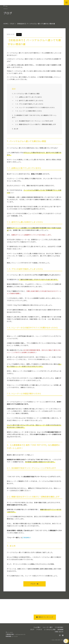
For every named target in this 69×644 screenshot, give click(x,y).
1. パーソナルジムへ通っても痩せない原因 (26, 94)
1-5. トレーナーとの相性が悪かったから (29, 111)
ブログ (19, 35)
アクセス (39, 630)
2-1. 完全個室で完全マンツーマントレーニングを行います (34, 121)
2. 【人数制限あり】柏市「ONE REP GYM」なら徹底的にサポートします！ (34, 116)
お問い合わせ (59, 632)
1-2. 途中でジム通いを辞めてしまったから (29, 101)
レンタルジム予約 (50, 630)
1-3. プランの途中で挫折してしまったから (29, 104)
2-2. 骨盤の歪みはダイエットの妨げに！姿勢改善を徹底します (36, 124)
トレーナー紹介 (48, 627)
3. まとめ (15, 129)
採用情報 (60, 630)
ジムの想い (37, 627)
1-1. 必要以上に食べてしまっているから (29, 97)
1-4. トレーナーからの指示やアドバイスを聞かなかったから (35, 108)
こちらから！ (27, 538)
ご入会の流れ (59, 627)
